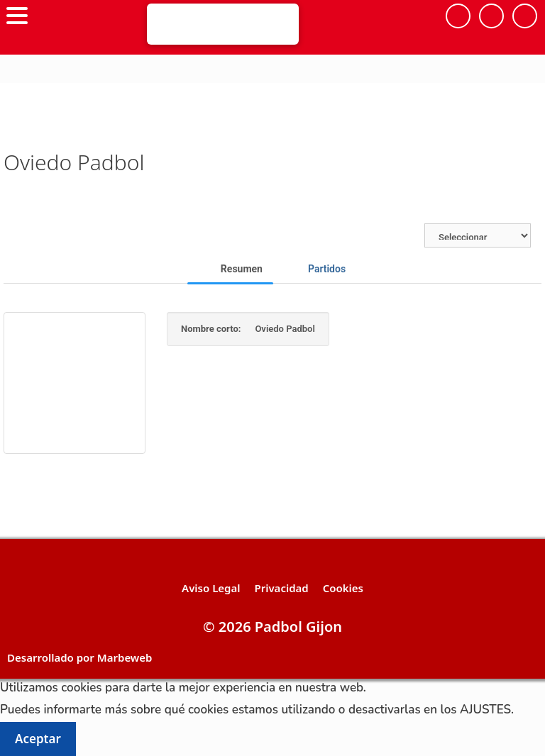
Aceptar (38, 739)
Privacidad (281, 588)
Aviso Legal (211, 588)
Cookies (343, 588)
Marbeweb (125, 657)
